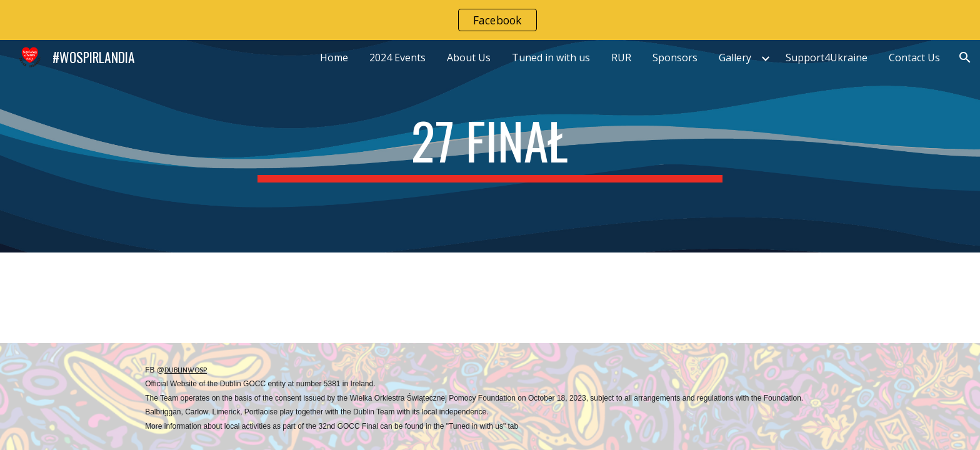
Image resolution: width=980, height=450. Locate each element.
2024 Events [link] (397, 57)
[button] (965, 57)
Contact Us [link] (914, 57)
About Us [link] (469, 57)
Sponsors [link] (675, 57)
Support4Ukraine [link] (827, 57)
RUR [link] (621, 57)
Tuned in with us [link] (551, 57)
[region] (490, 20)
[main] (490, 146)
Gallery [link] (735, 57)
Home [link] (334, 57)
